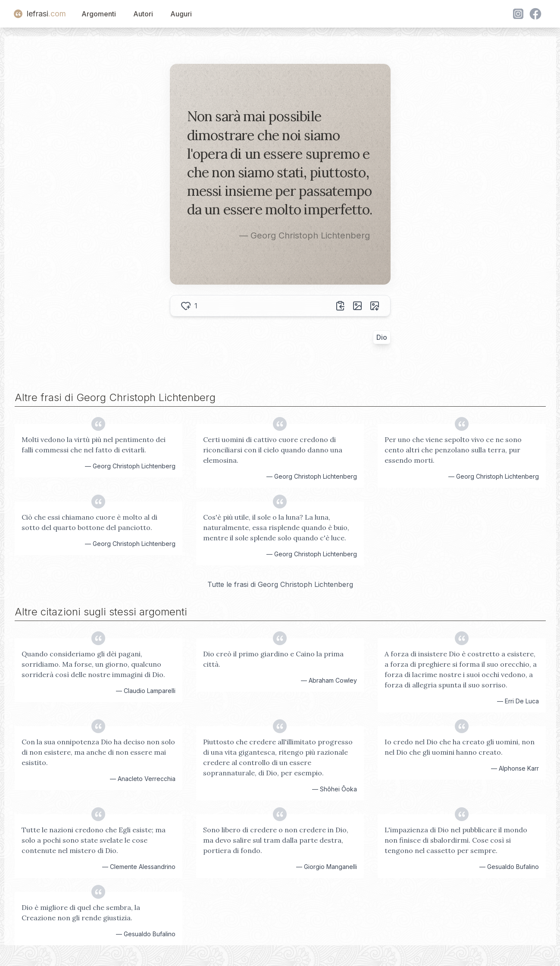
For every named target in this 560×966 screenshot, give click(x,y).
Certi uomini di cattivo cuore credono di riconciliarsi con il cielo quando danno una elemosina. (273, 450)
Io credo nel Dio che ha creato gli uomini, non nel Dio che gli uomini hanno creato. (460, 747)
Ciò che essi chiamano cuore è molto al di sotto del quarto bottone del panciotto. (89, 522)
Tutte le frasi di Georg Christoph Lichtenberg (280, 584)
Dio (382, 337)
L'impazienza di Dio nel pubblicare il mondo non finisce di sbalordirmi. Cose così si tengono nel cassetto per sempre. (456, 840)
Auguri (181, 14)
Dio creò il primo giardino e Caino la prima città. (273, 659)
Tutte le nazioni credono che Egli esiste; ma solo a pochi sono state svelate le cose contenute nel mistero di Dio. (94, 840)
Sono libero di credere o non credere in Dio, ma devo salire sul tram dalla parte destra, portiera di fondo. (276, 840)
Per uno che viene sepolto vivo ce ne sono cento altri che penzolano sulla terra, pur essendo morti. (453, 450)
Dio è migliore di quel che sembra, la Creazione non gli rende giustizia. (81, 913)
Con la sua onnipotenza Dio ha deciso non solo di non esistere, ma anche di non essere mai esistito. (98, 752)
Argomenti (99, 14)
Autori (143, 14)
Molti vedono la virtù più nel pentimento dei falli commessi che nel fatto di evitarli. (94, 445)
